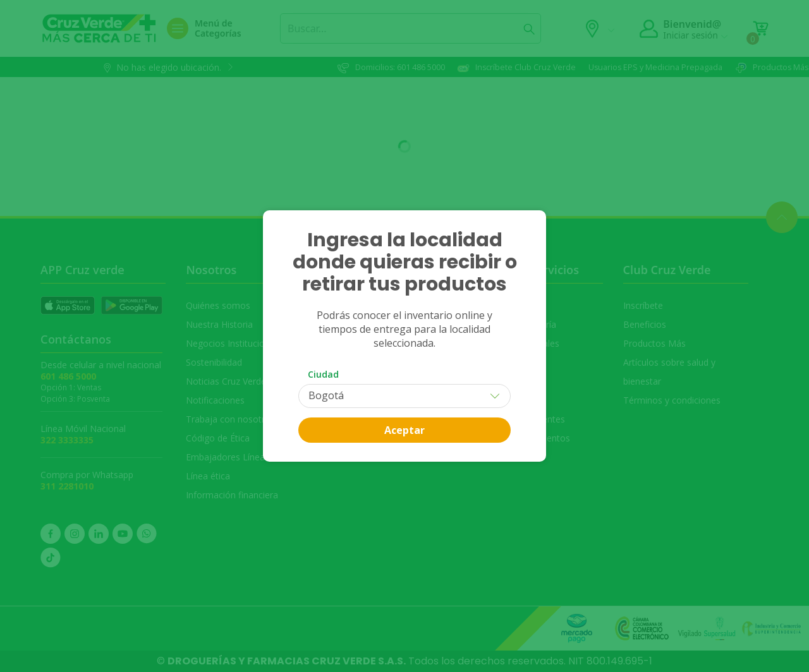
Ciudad (323, 374)
